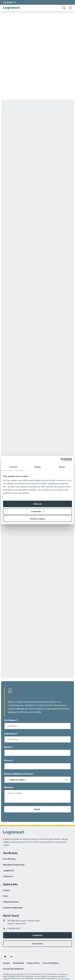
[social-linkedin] (11, 942)
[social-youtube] (5, 942)
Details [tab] (37, 467)
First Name (10, 706)
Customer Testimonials (13, 893)
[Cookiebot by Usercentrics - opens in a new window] (61, 460)
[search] (64, 8)
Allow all (38, 504)
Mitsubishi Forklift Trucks (14, 850)
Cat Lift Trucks (9, 845)
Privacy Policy (33, 949)
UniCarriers (8, 862)
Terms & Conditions (51, 949)
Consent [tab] (13, 467)
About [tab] (62, 467)
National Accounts (11, 887)
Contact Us (37, 921)
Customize (38, 511)
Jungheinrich (9, 856)
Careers (6, 876)
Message (9, 773)
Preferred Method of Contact (19, 760)
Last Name (10, 719)
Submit (37, 795)
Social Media (18, 949)
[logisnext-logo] (11, 8)
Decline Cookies (37, 519)
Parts (5, 882)
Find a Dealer (38, 929)
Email (7, 733)
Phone (7, 746)
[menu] (70, 8)
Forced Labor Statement (13, 954)
